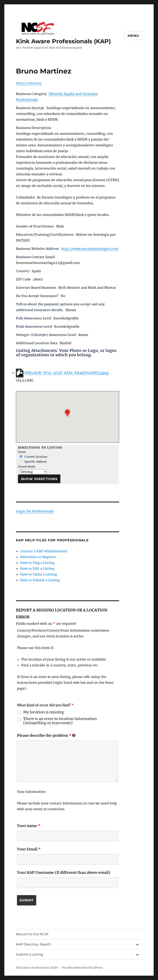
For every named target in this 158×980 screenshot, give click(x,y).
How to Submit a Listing (40, 580)
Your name (29, 826)
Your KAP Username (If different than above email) (64, 872)
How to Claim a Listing (39, 574)
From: (22, 452)
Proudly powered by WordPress (82, 968)
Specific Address (33, 462)
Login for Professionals (35, 511)
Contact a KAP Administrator (44, 551)
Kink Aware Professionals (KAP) (63, 41)
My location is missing (44, 712)
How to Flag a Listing (37, 563)
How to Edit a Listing (37, 568)
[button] (67, 413)
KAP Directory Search (34, 944)
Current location (34, 457)
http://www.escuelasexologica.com (90, 249)
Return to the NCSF (32, 934)
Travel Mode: (27, 467)
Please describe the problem (46, 735)
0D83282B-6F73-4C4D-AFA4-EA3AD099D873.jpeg (66, 373)
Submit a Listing (29, 954)
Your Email (29, 849)
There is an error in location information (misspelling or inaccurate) (60, 721)
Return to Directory (29, 83)
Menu (133, 36)
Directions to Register (38, 557)
